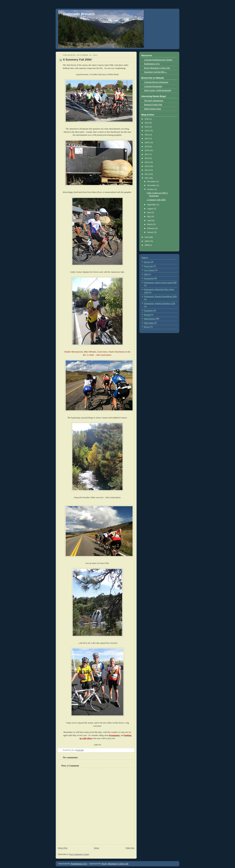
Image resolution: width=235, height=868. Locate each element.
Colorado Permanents (153, 86)
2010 (147, 237)
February (151, 228)
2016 (147, 158)
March (150, 224)
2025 (147, 123)
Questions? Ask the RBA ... (156, 72)
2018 (147, 150)
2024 (147, 127)
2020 (147, 143)
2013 (147, 170)
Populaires (149, 310)
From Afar (148, 266)
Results (147, 315)
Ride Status (149, 323)
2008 (147, 245)
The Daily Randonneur (154, 101)
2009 (147, 241)
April (150, 220)
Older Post (130, 848)
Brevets (147, 262)
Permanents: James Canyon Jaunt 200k (160, 283)
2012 (147, 174)
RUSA (147, 327)
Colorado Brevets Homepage (156, 82)
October (151, 189)
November (152, 185)
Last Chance (149, 270)
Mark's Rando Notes (153, 109)
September (152, 205)
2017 (147, 154)
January (151, 232)
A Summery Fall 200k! (77, 60)
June (149, 212)
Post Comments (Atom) (79, 854)
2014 (147, 166)
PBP (146, 274)
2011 (147, 178)
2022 (147, 135)
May (149, 216)
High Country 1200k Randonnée (158, 90)
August (150, 209)
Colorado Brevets (79, 14)
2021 (147, 139)
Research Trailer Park (153, 105)
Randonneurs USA (152, 64)
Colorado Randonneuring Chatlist (158, 60)
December (152, 181)
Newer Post (63, 848)
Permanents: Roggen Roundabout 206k (160, 296)
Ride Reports (150, 319)
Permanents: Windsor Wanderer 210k (160, 303)
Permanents (149, 278)
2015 (147, 162)
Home (96, 848)
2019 (147, 147)
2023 (147, 131)
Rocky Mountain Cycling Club (157, 68)
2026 (147, 119)
